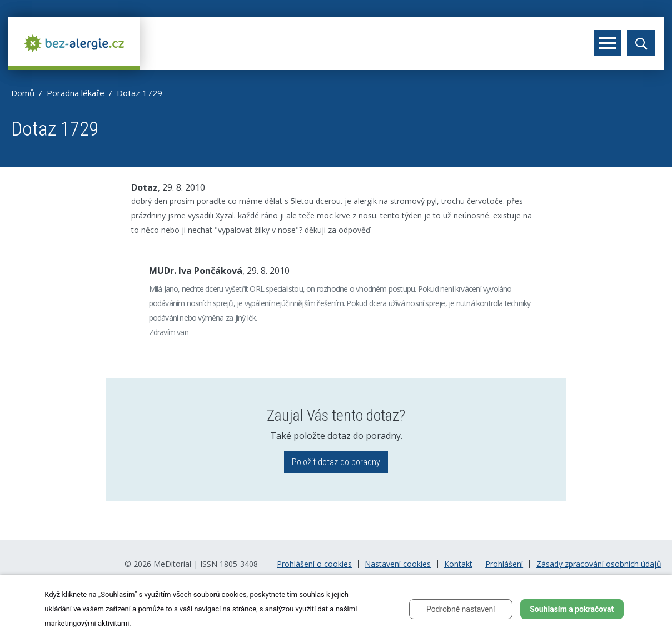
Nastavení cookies (398, 564)
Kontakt (458, 564)
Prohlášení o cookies (314, 564)
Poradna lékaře (76, 93)
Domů (23, 93)
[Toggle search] (641, 43)
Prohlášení (504, 564)
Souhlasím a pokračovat (572, 609)
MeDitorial (172, 564)
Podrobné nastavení (461, 609)
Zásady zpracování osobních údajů (599, 564)
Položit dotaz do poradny (336, 462)
